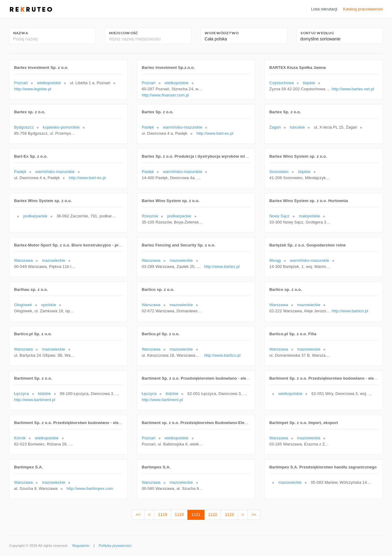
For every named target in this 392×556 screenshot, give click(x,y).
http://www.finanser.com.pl (165, 95)
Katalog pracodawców (363, 9)
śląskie (309, 83)
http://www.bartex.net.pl (353, 89)
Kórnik (20, 438)
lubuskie (298, 127)
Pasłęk (148, 127)
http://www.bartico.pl (350, 311)
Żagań (275, 127)
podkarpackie (35, 216)
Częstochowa (281, 83)
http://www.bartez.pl (222, 267)
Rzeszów (150, 216)
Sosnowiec (279, 172)
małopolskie (309, 216)
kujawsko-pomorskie (61, 127)
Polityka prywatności (115, 546)
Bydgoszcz (24, 127)
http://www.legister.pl (33, 89)
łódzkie (44, 394)
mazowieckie (54, 260)
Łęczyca (22, 394)
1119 (162, 515)
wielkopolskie (49, 83)
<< (138, 515)
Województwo (222, 33)
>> (254, 515)
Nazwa (21, 33)
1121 (196, 515)
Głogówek (23, 305)
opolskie (49, 305)
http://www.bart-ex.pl (215, 133)
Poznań (21, 83)
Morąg (275, 260)
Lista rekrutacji (324, 9)
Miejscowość (123, 33)
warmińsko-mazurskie (183, 127)
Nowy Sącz (279, 216)
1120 (179, 515)
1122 (213, 515)
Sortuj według (317, 33)
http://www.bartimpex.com (90, 488)
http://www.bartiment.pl (35, 400)
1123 (229, 515)
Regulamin (81, 546)
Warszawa (23, 260)
